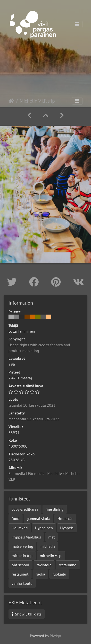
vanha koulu (22, 583)
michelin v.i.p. (51, 556)
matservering (22, 546)
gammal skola (38, 519)
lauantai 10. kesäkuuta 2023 (32, 405)
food (16, 519)
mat (51, 537)
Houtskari (20, 528)
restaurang (68, 565)
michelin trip (22, 556)
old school (21, 565)
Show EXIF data (27, 614)
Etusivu (11, 101)
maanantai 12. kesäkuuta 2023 (34, 419)
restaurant (20, 574)
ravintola (44, 565)
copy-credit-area (25, 509)
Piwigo (55, 636)
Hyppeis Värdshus (26, 537)
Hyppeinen (44, 528)
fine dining (55, 509)
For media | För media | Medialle (35, 473)
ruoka (40, 574)
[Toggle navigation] (77, 24)
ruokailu (59, 574)
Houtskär (65, 519)
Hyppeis (67, 528)
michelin (48, 546)
